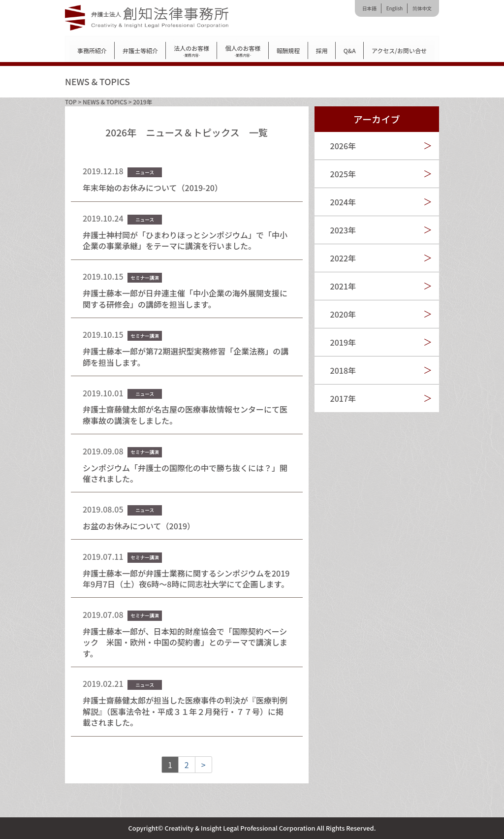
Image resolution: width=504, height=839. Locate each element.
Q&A (350, 50)
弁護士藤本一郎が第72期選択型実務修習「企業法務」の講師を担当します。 (186, 356)
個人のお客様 (243, 51)
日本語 (369, 8)
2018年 (343, 370)
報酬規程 (288, 50)
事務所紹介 (92, 50)
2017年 (343, 398)
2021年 (343, 286)
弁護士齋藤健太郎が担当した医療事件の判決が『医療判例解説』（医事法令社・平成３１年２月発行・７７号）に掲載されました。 (185, 711)
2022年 (343, 258)
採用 (322, 50)
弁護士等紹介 (140, 50)
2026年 (343, 146)
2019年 (343, 342)
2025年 (343, 174)
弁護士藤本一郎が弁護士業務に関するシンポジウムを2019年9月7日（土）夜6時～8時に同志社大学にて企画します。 (186, 579)
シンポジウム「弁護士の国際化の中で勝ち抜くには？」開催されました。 (185, 473)
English (394, 8)
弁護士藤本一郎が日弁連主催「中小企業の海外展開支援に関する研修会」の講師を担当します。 (185, 298)
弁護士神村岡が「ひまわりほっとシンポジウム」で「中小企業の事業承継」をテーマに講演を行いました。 (185, 240)
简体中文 (422, 8)
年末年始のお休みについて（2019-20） (153, 188)
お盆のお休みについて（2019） (139, 526)
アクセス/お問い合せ (399, 50)
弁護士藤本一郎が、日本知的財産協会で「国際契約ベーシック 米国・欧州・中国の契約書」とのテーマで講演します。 (185, 642)
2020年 (343, 314)
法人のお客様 (191, 51)
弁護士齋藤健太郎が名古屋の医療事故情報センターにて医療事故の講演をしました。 (185, 415)
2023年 (343, 230)
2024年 (343, 202)
